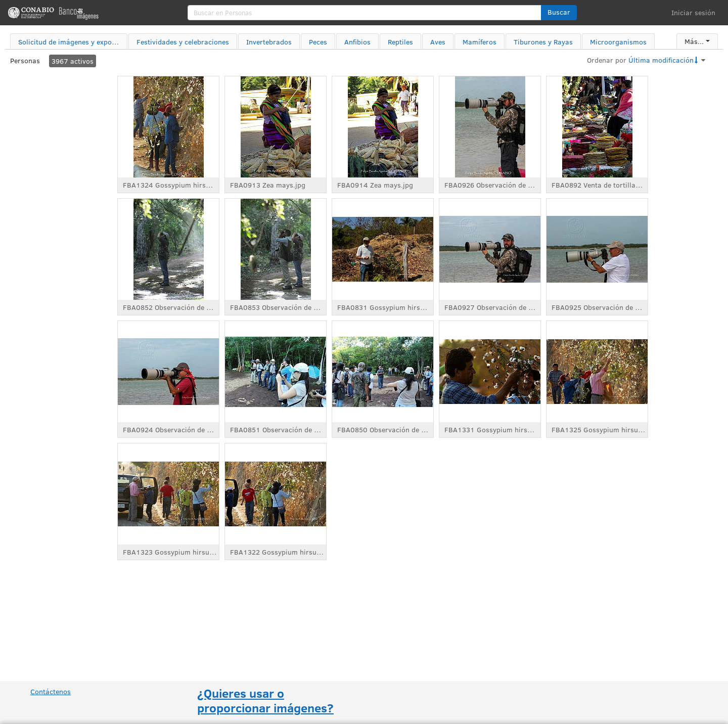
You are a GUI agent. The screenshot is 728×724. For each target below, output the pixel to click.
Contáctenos (51, 691)
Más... (694, 41)
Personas (25, 60)
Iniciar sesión (693, 12)
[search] (365, 13)
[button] (559, 13)
